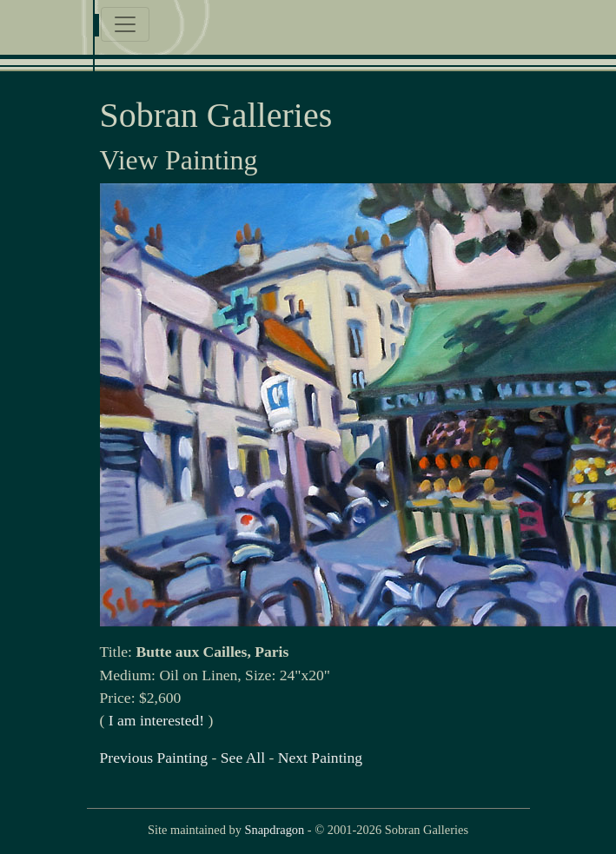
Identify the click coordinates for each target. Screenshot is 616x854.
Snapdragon (274, 830)
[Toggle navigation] (125, 24)
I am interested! (156, 720)
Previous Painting (154, 758)
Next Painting (320, 758)
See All (243, 758)
